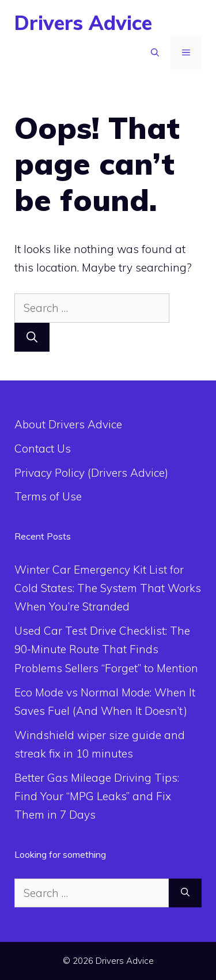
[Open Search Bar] (155, 52)
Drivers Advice (83, 23)
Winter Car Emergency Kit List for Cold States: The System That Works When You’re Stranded (108, 588)
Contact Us (43, 448)
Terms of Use (48, 496)
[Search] (32, 338)
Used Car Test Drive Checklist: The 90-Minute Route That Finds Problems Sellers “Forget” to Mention (106, 649)
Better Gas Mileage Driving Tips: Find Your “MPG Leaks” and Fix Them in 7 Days (97, 796)
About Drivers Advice (68, 424)
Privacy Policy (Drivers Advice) (91, 473)
